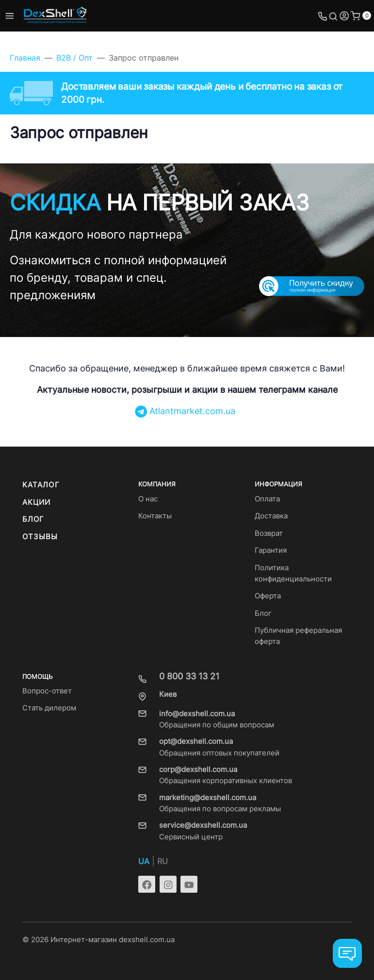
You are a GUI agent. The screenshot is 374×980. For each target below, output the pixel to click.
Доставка (271, 516)
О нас (148, 499)
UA (144, 861)
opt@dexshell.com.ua (196, 741)
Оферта (268, 596)
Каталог (41, 485)
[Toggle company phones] (323, 16)
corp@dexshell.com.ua (198, 770)
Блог (33, 519)
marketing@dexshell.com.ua (208, 798)
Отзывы (40, 537)
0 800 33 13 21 (189, 676)
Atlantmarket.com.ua (185, 411)
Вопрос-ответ (47, 691)
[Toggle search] (333, 16)
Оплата (267, 499)
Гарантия (271, 550)
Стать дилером (49, 708)
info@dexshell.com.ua (197, 714)
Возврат (269, 533)
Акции (37, 502)
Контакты (155, 516)
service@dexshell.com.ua (203, 825)
